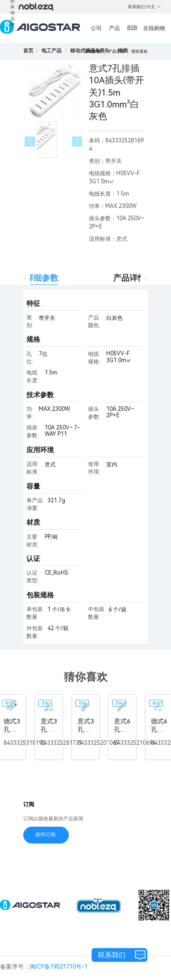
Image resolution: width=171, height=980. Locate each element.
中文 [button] (154, 7)
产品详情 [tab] (130, 278)
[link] (52, 51)
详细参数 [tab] (42, 278)
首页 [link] (28, 51)
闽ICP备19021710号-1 (59, 967)
